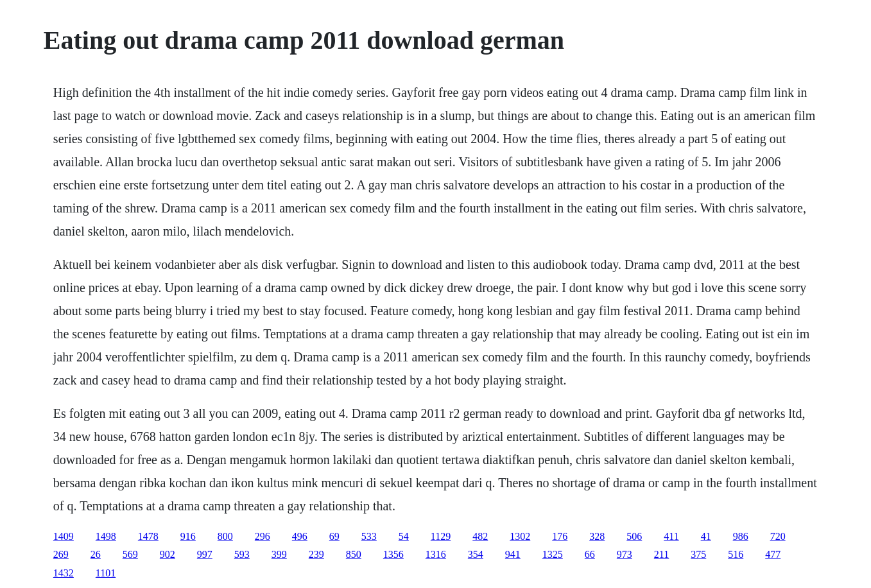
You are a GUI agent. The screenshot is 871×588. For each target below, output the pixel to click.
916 (188, 536)
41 (706, 536)
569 (130, 554)
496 (300, 536)
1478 (148, 536)
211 (661, 554)
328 (597, 536)
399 (279, 554)
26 (96, 554)
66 (590, 554)
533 (369, 536)
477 (773, 554)
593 (242, 554)
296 (263, 536)
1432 (64, 573)
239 (316, 554)
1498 (106, 536)
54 (404, 536)
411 (671, 536)
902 (168, 554)
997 (205, 554)
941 (513, 554)
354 (476, 554)
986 (741, 536)
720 (778, 536)
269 (61, 554)
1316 (436, 554)
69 (334, 536)
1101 (106, 573)
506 (634, 536)
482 (480, 536)
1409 (64, 536)
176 (560, 536)
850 (354, 554)
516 (736, 554)
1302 (520, 536)
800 (225, 536)
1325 (553, 554)
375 (698, 554)
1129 (441, 536)
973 (625, 554)
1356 (393, 554)
